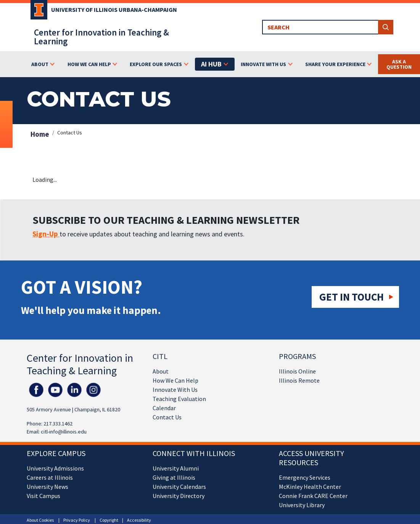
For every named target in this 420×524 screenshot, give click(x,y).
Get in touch (352, 297)
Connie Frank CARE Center (313, 496)
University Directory (179, 496)
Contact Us (167, 417)
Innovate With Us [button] (263, 64)
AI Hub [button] (211, 64)
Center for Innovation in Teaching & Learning (101, 37)
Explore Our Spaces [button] (156, 64)
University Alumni (176, 468)
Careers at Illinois (50, 477)
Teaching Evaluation (179, 399)
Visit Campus (43, 496)
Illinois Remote (299, 380)
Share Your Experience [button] (335, 64)
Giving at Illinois (174, 477)
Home (40, 134)
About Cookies (40, 520)
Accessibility (139, 520)
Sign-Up (46, 234)
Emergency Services (305, 477)
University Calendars (179, 487)
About (161, 371)
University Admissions (55, 468)
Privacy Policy (77, 520)
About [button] (40, 64)
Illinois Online (297, 371)
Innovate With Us (175, 390)
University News (47, 487)
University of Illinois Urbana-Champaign (114, 10)
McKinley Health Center (310, 487)
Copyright (109, 520)
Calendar (164, 408)
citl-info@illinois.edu (64, 432)
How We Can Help (175, 380)
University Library (302, 505)
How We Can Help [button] (89, 64)
